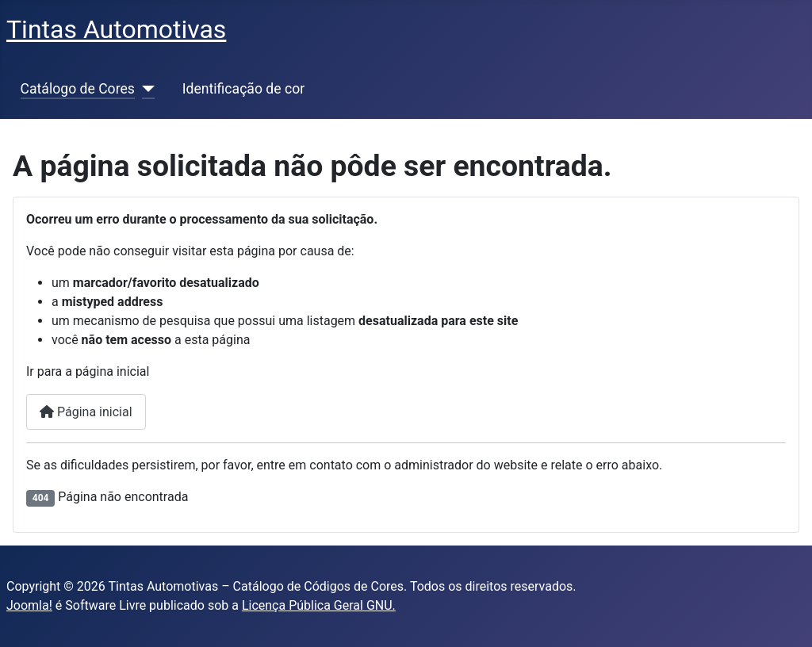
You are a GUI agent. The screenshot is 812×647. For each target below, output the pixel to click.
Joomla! (29, 605)
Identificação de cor (243, 89)
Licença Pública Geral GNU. (319, 605)
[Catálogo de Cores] (145, 89)
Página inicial (86, 412)
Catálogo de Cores (78, 89)
